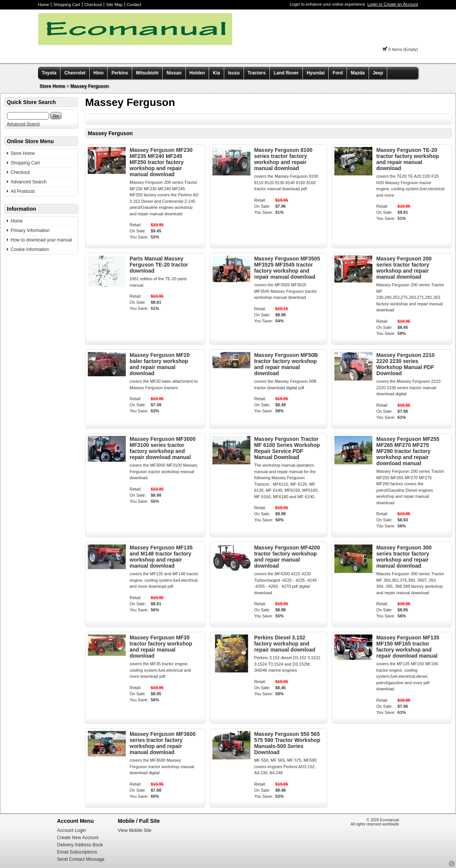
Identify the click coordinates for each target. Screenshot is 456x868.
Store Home (52, 86)
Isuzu (234, 73)
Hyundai (316, 73)
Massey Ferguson (89, 86)
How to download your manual (41, 240)
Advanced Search (23, 124)
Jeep (378, 73)
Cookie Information (30, 249)
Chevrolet (75, 73)
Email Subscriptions (77, 852)
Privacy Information (30, 230)
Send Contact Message (81, 859)
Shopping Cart (66, 5)
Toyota (49, 73)
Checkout (93, 5)
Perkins (120, 73)
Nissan (174, 73)
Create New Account (78, 838)
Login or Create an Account (393, 4)
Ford (338, 73)
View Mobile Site (135, 830)
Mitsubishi (147, 73)
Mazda (358, 73)
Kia (216, 73)
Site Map (114, 5)
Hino (99, 73)
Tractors (257, 73)
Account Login (71, 830)
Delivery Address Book (80, 845)
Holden (197, 73)
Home (44, 5)
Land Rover (286, 73)
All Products (23, 191)
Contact (134, 5)
